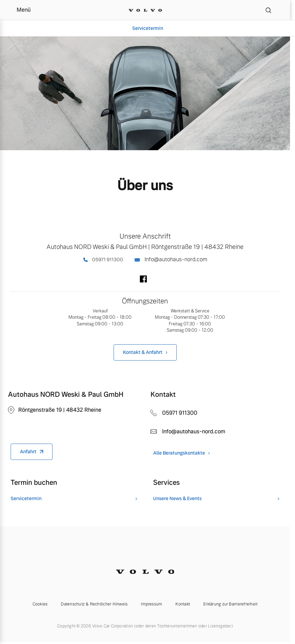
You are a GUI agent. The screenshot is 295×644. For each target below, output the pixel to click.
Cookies (40, 604)
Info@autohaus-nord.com (171, 259)
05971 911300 (103, 260)
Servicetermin (148, 28)
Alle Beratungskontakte (179, 453)
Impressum (151, 604)
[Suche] (268, 10)
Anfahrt (28, 452)
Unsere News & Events (177, 499)
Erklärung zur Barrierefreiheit (230, 604)
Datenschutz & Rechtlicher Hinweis (94, 604)
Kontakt (183, 604)
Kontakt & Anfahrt (143, 352)
